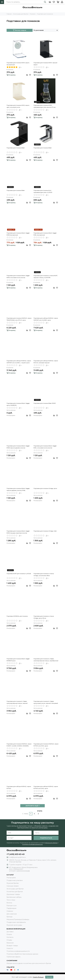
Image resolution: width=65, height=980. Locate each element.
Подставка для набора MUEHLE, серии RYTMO (19, 787)
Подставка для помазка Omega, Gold (45, 531)
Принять (49, 977)
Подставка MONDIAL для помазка (17, 616)
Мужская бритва (13, 883)
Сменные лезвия (13, 886)
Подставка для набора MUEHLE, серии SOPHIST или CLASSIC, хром (46, 319)
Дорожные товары (13, 894)
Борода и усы (12, 906)
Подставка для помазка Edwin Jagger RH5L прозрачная (45, 234)
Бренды (9, 917)
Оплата (9, 934)
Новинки (10, 911)
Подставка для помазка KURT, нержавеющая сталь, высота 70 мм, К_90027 (45, 106)
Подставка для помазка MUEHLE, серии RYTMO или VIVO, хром (46, 745)
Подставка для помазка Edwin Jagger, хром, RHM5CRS (18, 404)
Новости (10, 948)
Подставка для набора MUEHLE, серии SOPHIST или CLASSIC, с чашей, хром (19, 362)
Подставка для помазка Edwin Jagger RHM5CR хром (18, 660)
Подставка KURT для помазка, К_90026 (19, 574)
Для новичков (12, 914)
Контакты (10, 937)
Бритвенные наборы (14, 897)
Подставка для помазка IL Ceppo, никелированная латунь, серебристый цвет (46, 660)
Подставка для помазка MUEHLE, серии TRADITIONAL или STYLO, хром (19, 319)
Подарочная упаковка (15, 880)
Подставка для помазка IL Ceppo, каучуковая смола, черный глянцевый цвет (46, 702)
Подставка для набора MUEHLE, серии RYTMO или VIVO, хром (46, 787)
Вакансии (10, 943)
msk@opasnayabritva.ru (17, 857)
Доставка (10, 932)
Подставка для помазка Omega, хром (45, 488)
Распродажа (11, 878)
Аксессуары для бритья (15, 889)
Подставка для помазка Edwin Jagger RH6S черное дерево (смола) (18, 447)
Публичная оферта (13, 957)
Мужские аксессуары (14, 925)
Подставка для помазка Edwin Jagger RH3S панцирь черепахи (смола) (18, 532)
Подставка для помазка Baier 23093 (45, 403)
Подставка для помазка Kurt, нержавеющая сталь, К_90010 (43, 191)
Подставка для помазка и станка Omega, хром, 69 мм (44, 617)
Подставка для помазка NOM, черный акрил (45, 64)
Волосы (9, 903)
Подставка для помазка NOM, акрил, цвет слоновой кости (18, 106)
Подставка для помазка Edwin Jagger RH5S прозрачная (18, 234)
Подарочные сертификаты (16, 922)
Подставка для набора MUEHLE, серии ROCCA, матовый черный (46, 362)
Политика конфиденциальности (18, 951)
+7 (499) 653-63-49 (16, 854)
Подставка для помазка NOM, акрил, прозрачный (18, 64)
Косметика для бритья (15, 892)
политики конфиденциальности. (32, 844)
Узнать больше (38, 977)
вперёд (40, 812)
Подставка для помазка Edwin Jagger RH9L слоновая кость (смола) (45, 447)
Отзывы (9, 940)
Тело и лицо (11, 900)
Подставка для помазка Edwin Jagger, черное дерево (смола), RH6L (18, 489)
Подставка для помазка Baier (16, 148)
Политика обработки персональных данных (22, 954)
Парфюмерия (11, 908)
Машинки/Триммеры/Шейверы (18, 919)
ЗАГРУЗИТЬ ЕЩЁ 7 (32, 806)
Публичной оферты (51, 843)
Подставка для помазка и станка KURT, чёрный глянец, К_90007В (46, 277)
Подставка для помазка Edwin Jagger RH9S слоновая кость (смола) (18, 277)
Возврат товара (12, 946)
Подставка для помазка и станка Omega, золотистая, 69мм (44, 575)
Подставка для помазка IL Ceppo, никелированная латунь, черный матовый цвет (17, 702)
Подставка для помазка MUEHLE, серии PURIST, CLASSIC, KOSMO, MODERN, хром (19, 745)
